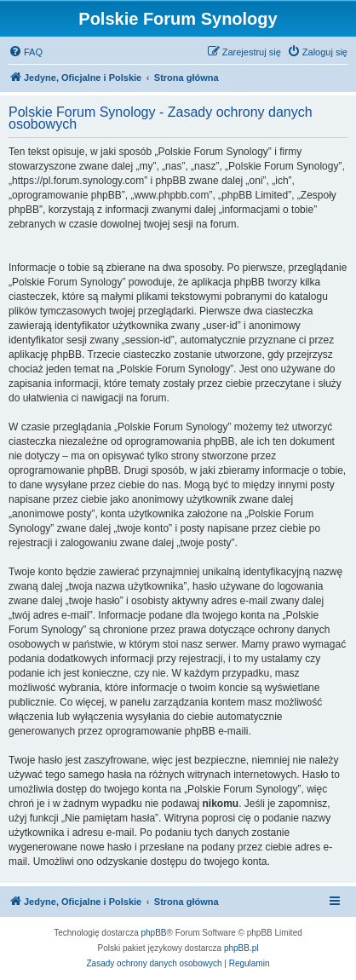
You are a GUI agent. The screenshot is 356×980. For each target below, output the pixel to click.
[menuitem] (26, 52)
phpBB (154, 933)
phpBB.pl (241, 948)
